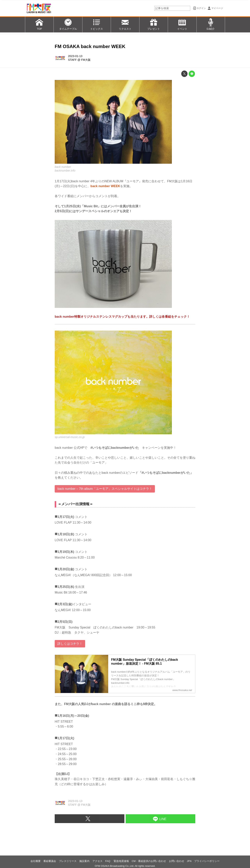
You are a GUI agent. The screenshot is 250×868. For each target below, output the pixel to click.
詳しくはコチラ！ (70, 644)
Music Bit (61, 592)
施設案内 (84, 861)
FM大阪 (86, 60)
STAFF (72, 60)
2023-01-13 (75, 56)
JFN (189, 861)
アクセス (97, 861)
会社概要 (36, 861)
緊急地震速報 (121, 861)
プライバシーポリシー (207, 861)
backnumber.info (65, 171)
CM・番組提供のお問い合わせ (149, 861)
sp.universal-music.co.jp (70, 437)
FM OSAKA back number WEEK (90, 46)
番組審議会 (50, 861)
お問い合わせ (177, 861)
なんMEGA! (63, 575)
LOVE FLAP (63, 522)
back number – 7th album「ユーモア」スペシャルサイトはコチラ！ (105, 489)
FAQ (108, 861)
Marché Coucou (66, 557)
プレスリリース (68, 861)
